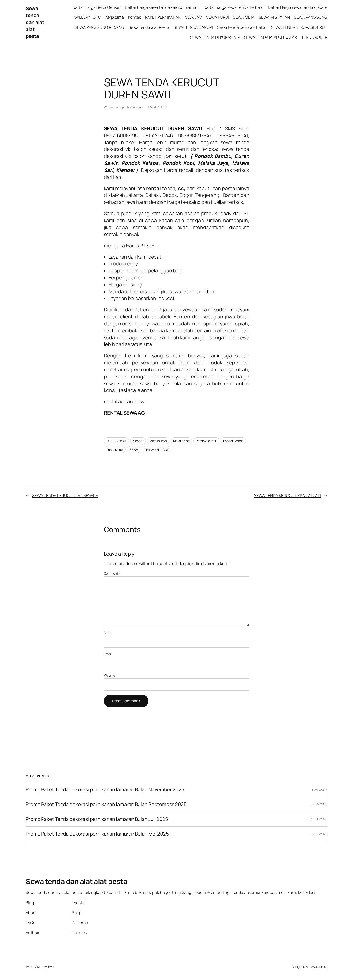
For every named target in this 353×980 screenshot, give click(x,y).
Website (110, 675)
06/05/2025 (319, 834)
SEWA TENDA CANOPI (193, 27)
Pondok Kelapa (233, 441)
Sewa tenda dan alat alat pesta (35, 22)
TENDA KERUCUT (155, 107)
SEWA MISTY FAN (274, 17)
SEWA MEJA (244, 17)
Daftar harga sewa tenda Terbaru (234, 7)
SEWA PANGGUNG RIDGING (100, 27)
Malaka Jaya (158, 441)
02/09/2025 (319, 804)
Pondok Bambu (206, 441)
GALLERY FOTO (87, 17)
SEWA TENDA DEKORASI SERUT (299, 27)
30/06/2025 (319, 819)
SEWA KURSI (217, 17)
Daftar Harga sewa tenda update (298, 7)
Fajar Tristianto (129, 107)
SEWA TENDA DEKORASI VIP (215, 37)
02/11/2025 (320, 790)
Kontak (134, 17)
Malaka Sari (181, 441)
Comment (112, 573)
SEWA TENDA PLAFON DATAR (271, 37)
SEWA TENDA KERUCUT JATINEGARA (65, 495)
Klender (138, 441)
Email (108, 654)
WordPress (320, 967)
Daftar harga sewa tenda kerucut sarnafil (162, 7)
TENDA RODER (314, 37)
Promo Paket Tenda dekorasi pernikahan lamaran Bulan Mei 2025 (98, 834)
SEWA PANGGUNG (311, 17)
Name (108, 632)
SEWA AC (193, 17)
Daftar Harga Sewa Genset (97, 7)
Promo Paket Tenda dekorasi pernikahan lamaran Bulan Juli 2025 (97, 819)
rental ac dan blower (127, 401)
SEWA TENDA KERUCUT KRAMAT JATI (287, 495)
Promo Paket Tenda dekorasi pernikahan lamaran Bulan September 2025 (106, 804)
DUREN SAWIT (117, 441)
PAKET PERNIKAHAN (163, 17)
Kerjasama (115, 17)
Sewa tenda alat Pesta (149, 27)
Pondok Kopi (115, 450)
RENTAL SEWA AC (124, 413)
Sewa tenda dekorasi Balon (242, 27)
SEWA (134, 450)
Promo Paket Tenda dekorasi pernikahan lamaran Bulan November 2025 (105, 790)
